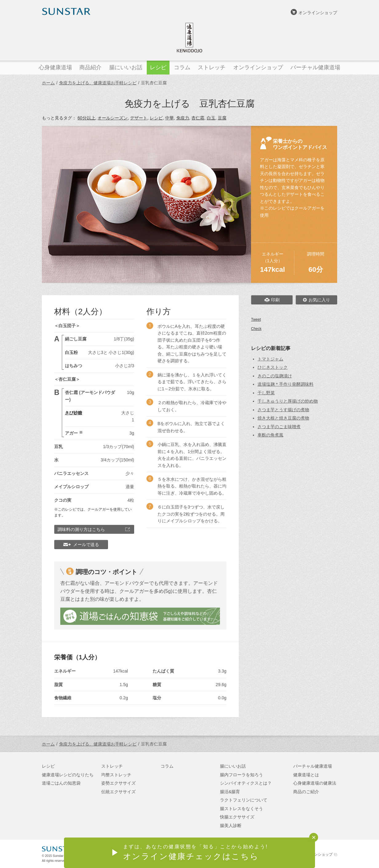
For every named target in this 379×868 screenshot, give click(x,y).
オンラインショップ (318, 13)
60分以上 (86, 118)
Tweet (256, 319)
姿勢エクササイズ (118, 783)
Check (256, 329)
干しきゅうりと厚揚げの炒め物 (288, 401)
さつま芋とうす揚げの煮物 (283, 410)
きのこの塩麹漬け (275, 376)
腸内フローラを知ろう (241, 775)
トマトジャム (270, 359)
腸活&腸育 (230, 792)
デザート (139, 118)
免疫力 (183, 118)
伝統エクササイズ (118, 792)
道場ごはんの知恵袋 (61, 783)
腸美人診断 (231, 826)
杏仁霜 (198, 118)
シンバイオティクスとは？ (246, 783)
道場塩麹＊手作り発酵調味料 (285, 384)
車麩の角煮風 (270, 435)
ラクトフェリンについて (244, 800)
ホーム (48, 83)
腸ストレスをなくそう (241, 809)
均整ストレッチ (116, 775)
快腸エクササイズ (237, 817)
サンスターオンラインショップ (307, 854)
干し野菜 (266, 393)
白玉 (211, 118)
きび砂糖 (74, 413)
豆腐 (222, 118)
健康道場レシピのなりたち (68, 775)
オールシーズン (113, 118)
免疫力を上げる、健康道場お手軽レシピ (98, 83)
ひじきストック (273, 367)
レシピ (156, 118)
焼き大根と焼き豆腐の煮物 (283, 418)
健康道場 (189, 38)
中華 (170, 118)
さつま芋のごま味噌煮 (279, 427)
